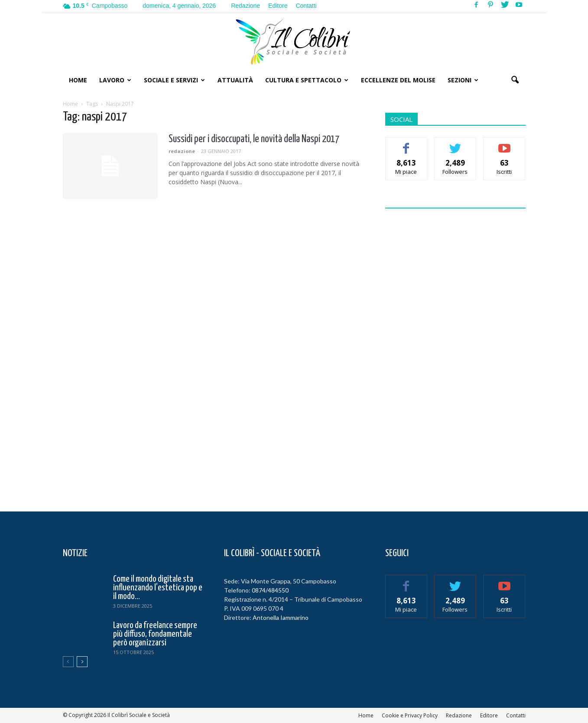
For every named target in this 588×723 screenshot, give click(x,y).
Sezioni (463, 80)
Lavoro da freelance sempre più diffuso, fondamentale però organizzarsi (155, 634)
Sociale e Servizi (174, 80)
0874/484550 (270, 590)
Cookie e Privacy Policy (410, 715)
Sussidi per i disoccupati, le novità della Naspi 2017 (254, 139)
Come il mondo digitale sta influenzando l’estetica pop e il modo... (158, 588)
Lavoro (115, 80)
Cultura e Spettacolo (307, 80)
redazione (182, 151)
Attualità (235, 80)
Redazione (245, 6)
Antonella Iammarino (281, 617)
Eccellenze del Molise (398, 80)
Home (78, 80)
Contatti (306, 6)
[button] (515, 80)
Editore (278, 6)
